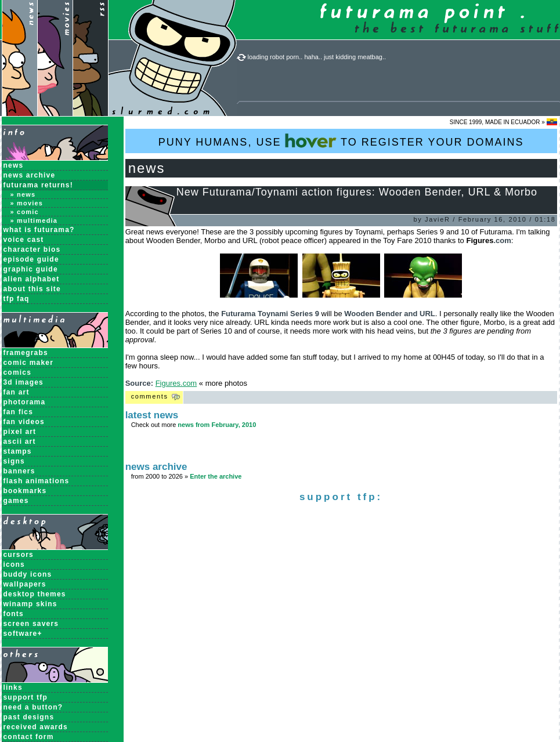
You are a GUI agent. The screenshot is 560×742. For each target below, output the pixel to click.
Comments (150, 396)
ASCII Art (20, 441)
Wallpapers (25, 584)
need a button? (33, 707)
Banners (19, 471)
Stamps (18, 451)
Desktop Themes (35, 594)
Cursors (19, 555)
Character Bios (32, 249)
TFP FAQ (17, 299)
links (13, 687)
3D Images (24, 382)
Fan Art (17, 392)
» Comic (25, 212)
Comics (18, 372)
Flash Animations (37, 481)
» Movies (27, 203)
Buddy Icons (28, 574)
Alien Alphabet (32, 279)
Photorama (25, 402)
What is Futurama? (39, 230)
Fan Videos (24, 422)
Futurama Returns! (38, 185)
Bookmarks (25, 491)
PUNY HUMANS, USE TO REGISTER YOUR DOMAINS (341, 141)
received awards (36, 727)
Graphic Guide (31, 269)
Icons (14, 564)
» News (23, 194)
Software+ (23, 634)
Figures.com (176, 383)
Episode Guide (31, 259)
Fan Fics (19, 412)
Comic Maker (29, 363)
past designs (29, 717)
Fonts (14, 614)
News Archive (30, 175)
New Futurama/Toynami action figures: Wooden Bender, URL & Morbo (357, 192)
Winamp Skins (30, 604)
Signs (14, 461)
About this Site (32, 289)
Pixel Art (20, 432)
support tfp (26, 697)
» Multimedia (34, 220)
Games (16, 501)
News (14, 165)
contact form (29, 737)
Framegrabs (26, 353)
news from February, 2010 (217, 425)
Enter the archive (216, 476)
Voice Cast (24, 240)
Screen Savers (31, 624)
